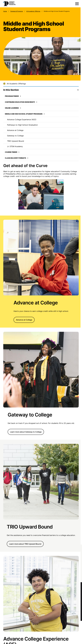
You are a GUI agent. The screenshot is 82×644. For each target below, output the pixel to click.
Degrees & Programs (17, 11)
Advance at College (24, 320)
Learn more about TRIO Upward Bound (25, 544)
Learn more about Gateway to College (26, 432)
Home (5, 11)
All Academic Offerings (33, 11)
